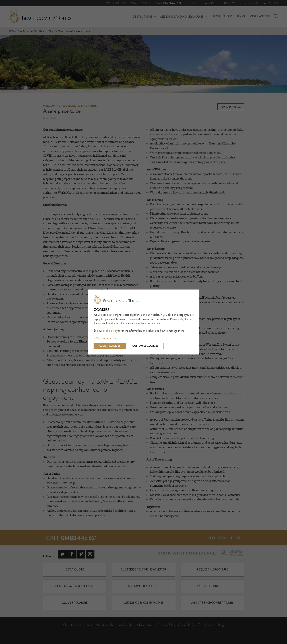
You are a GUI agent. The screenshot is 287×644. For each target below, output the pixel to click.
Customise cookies (145, 346)
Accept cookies (110, 346)
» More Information (105, 338)
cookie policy (110, 331)
